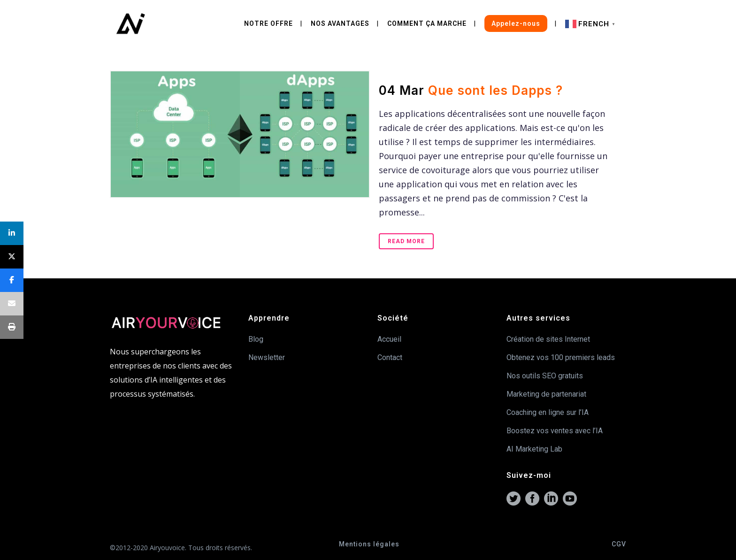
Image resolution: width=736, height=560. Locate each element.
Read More (406, 241)
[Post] (12, 257)
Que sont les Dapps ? (495, 90)
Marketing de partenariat (546, 394)
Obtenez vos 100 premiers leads (561, 357)
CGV (619, 544)
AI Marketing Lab (534, 449)
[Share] (12, 233)
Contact (390, 357)
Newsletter (267, 357)
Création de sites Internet (548, 339)
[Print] (12, 327)
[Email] (12, 304)
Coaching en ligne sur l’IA (548, 412)
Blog (256, 339)
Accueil (389, 339)
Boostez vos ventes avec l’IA (555, 431)
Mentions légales (369, 544)
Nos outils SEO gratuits (545, 376)
